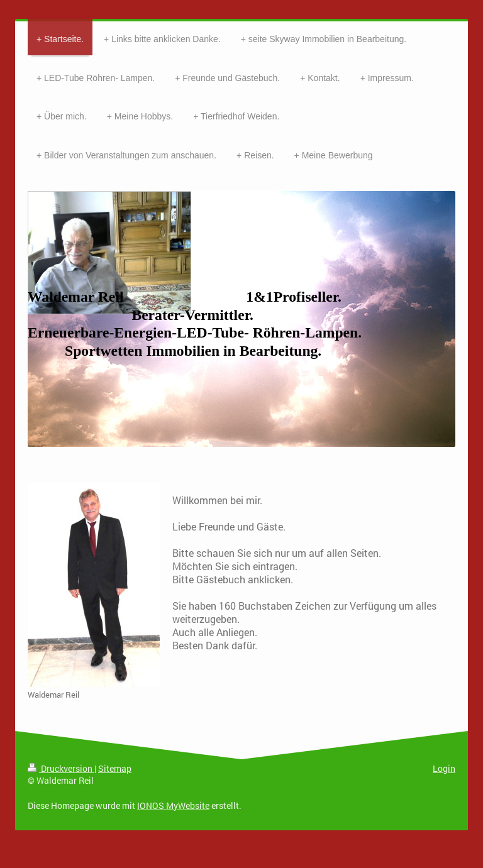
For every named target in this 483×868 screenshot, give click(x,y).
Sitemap (115, 768)
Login (444, 768)
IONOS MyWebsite (173, 805)
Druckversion (61, 768)
